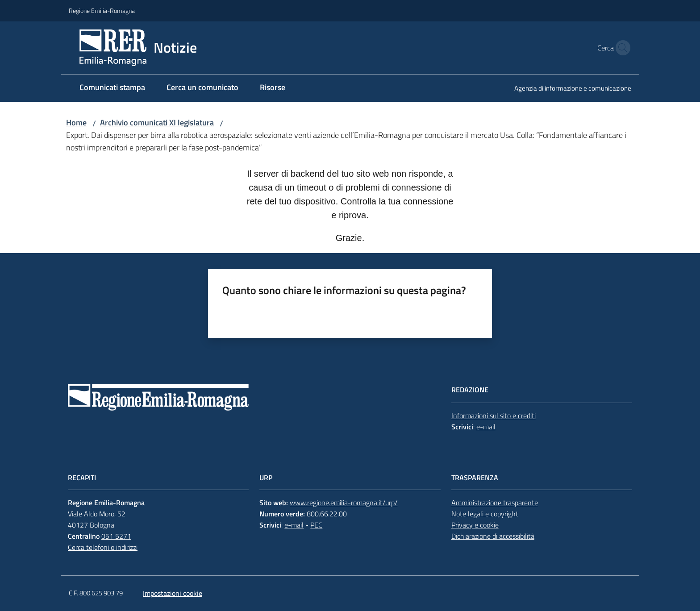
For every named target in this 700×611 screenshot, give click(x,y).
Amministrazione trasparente (495, 503)
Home (76, 123)
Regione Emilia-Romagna (102, 10)
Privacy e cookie (475, 525)
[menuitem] (112, 88)
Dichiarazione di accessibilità (493, 536)
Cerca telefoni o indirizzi (103, 547)
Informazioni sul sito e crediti (494, 416)
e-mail (486, 427)
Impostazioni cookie (173, 593)
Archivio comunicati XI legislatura (157, 123)
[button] (621, 48)
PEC (316, 525)
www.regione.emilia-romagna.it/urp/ (344, 503)
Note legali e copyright (485, 514)
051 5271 (116, 536)
